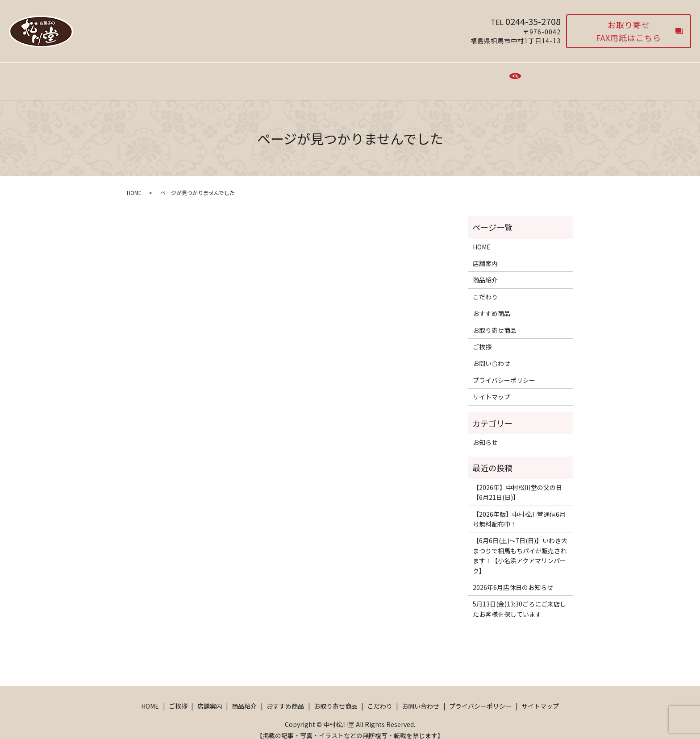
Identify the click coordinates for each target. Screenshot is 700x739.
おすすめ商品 (333, 77)
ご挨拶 (218, 77)
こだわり (433, 77)
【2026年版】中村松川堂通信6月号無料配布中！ (519, 511)
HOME (187, 77)
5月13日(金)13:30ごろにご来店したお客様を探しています (519, 600)
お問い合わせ (477, 77)
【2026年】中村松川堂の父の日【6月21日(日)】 (517, 484)
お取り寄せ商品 (387, 77)
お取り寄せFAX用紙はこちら (629, 31)
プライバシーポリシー (504, 372)
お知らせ (485, 434)
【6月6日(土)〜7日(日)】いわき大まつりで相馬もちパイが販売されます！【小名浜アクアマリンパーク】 (520, 547)
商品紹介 (290, 77)
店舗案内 (252, 77)
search (515, 78)
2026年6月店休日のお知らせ (513, 579)
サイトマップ (492, 388)
